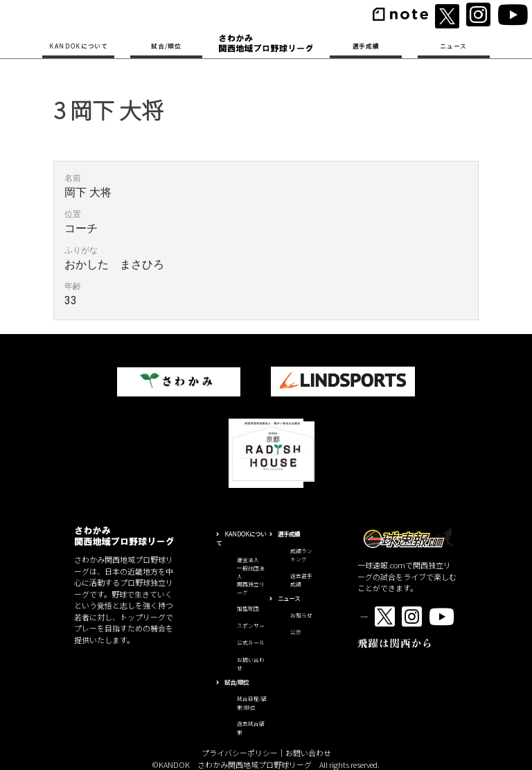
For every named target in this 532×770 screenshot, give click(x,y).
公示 (296, 632)
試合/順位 (166, 46)
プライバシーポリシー (240, 753)
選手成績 (366, 46)
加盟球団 (248, 608)
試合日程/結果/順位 (252, 703)
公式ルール (251, 642)
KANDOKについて (79, 46)
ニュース (453, 46)
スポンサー (251, 625)
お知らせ (301, 615)
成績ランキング (301, 555)
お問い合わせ (308, 753)
